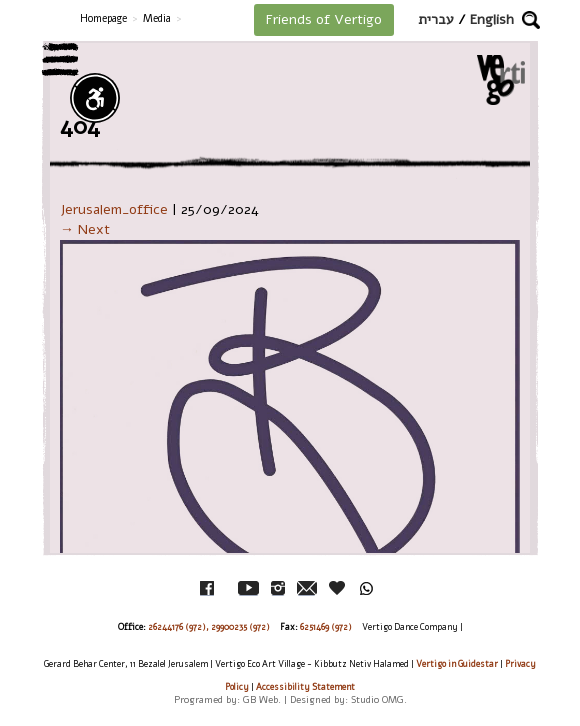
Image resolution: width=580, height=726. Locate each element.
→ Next (85, 229)
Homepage (103, 18)
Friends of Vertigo (324, 19)
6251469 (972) (326, 627)
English (492, 19)
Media (157, 18)
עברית (436, 19)
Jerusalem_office (114, 209)
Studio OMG (377, 699)
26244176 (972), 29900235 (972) (209, 627)
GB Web (260, 699)
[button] (531, 20)
